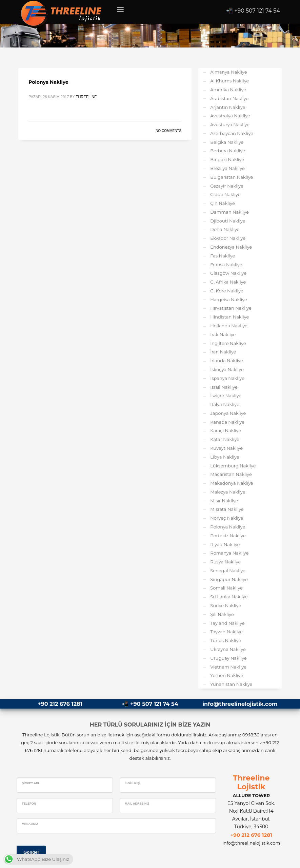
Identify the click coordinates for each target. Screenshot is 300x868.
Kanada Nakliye (227, 422)
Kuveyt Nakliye (226, 448)
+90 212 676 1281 (60, 704)
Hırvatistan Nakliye (231, 308)
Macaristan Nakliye (231, 474)
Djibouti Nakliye (228, 221)
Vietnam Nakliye (228, 667)
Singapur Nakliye (229, 579)
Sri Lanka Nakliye (229, 597)
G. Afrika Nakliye (228, 282)
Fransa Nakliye (226, 265)
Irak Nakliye (223, 334)
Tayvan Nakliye (226, 632)
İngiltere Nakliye (228, 343)
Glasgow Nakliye (228, 273)
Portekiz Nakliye (228, 536)
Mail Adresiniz (137, 804)
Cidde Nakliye (225, 194)
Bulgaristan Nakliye (232, 177)
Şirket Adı (30, 783)
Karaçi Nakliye (226, 430)
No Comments (168, 131)
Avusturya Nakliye (230, 124)
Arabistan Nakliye (229, 98)
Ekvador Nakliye (228, 238)
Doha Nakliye (225, 229)
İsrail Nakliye (224, 387)
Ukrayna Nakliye (228, 649)
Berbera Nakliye (228, 151)
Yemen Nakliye (227, 675)
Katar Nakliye (225, 439)
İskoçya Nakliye (227, 369)
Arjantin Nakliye (228, 107)
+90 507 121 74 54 (257, 11)
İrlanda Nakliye (227, 361)
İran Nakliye (223, 352)
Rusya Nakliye (225, 562)
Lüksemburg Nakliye (233, 466)
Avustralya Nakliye (230, 116)
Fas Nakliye (223, 256)
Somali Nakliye (226, 588)
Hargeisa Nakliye (229, 300)
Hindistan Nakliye (229, 317)
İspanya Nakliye (227, 378)
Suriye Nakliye (226, 605)
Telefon (29, 804)
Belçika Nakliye (227, 142)
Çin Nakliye (223, 203)
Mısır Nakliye (224, 501)
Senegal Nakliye (228, 571)
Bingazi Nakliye (227, 159)
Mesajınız (30, 824)
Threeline (86, 97)
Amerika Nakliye (228, 90)
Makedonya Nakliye (232, 483)
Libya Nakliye (225, 457)
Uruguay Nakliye (228, 658)
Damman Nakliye (229, 212)
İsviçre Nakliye (226, 396)
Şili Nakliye (222, 614)
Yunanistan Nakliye (231, 684)
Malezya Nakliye (228, 492)
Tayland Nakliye (227, 623)
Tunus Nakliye (226, 640)
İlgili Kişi (133, 783)
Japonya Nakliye (228, 413)
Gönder (31, 852)
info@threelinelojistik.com (240, 704)
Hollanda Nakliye (229, 326)
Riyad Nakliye (225, 544)
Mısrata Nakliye (227, 509)
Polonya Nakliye (48, 82)
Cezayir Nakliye (227, 186)
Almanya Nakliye (228, 72)
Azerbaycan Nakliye (232, 133)
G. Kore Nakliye (227, 291)
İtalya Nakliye (225, 404)
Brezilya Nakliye (227, 168)
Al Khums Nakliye (229, 81)
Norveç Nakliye (227, 518)
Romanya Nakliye (229, 553)
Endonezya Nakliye (231, 247)
